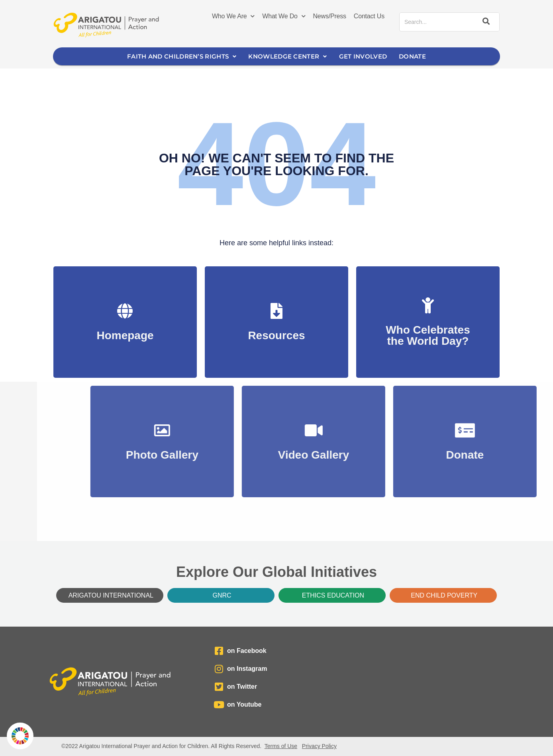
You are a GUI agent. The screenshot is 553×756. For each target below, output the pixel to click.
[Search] (485, 22)
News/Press (330, 16)
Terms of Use (281, 746)
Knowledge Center (287, 56)
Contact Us (369, 16)
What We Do (284, 16)
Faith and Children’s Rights (182, 56)
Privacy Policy (319, 746)
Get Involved (363, 56)
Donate (412, 56)
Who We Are (233, 16)
